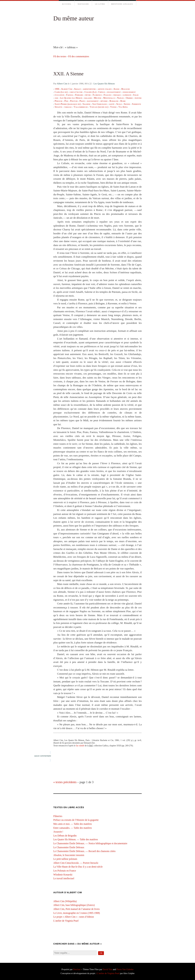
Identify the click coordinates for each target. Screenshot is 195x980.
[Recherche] (75, 953)
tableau (68, 107)
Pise (66, 101)
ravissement (93, 101)
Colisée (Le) (90, 92)
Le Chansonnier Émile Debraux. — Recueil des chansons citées (84, 851)
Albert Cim (62, 84)
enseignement (129, 92)
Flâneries (58, 816)
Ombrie (129, 98)
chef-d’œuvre (76, 92)
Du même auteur (74, 18)
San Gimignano (100, 104)
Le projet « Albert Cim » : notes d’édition (74, 917)
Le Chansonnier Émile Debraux (69, 847)
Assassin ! (58, 832)
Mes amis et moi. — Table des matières (73, 824)
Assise (116, 89)
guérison (127, 95)
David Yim (107, 969)
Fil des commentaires (79, 56)
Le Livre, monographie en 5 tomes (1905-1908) (77, 913)
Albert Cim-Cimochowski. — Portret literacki (76, 863)
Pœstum (74, 101)
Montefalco (109, 98)
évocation (59, 95)
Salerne (87, 104)
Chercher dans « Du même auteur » (78, 944)
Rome (123, 101)
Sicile (119, 104)
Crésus (102, 92)
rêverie (104, 101)
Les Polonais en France (65, 871)
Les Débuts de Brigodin (65, 836)
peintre (138, 98)
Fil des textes (60, 56)
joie (56, 98)
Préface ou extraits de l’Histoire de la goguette (76, 820)
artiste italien (105, 89)
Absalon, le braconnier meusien (69, 855)
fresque (117, 95)
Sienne (127, 104)
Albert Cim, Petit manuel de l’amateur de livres (76, 909)
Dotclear (77, 969)
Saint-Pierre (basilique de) (68, 104)
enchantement (114, 92)
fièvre (88, 95)
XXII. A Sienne (68, 74)
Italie (136, 95)
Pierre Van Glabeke (125, 969)
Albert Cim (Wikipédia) (65, 901)
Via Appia (123, 107)
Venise (113, 107)
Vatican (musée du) (99, 107)
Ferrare (79, 95)
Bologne (126, 89)
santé (112, 104)
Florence (97, 95)
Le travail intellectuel (64, 878)
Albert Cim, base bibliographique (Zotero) (74, 905)
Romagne (114, 101)
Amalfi (77, 89)
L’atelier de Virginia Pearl (66, 921)
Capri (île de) (61, 92)
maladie (88, 98)
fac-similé (80, 746)
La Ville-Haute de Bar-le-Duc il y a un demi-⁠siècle (78, 867)
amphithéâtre (89, 89)
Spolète (58, 107)
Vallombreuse (81, 107)
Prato (82, 101)
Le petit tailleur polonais (65, 859)
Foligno (107, 95)
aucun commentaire (43, 756)
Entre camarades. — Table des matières (73, 828)
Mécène (98, 98)
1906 (57, 89)
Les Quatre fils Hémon (104, 84)
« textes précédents (65, 782)
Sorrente (136, 104)
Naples (120, 98)
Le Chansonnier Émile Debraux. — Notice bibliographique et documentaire (90, 843)
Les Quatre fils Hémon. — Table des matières (76, 839)
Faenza (70, 95)
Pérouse (59, 101)
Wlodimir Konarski (63, 875)
